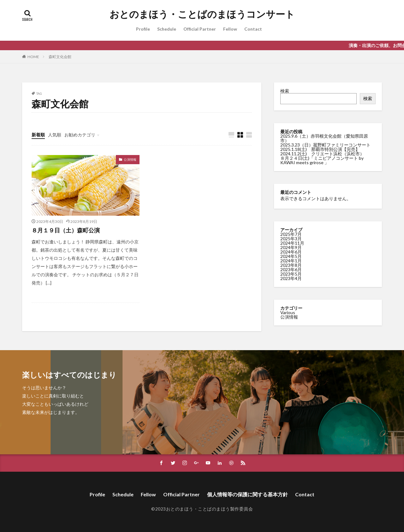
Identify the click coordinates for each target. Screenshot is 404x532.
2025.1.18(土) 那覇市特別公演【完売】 (320, 149)
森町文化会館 (60, 57)
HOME (33, 57)
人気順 (55, 135)
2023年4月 (291, 278)
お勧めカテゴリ (80, 135)
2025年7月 (291, 234)
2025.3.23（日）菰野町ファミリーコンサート (325, 145)
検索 (285, 91)
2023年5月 (291, 274)
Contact (253, 29)
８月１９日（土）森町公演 (66, 230)
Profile (143, 29)
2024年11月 (292, 243)
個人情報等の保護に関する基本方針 (247, 494)
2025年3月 (291, 238)
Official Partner (200, 29)
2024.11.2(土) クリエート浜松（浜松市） (322, 154)
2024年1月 (291, 260)
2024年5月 (291, 256)
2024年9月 (291, 247)
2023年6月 (291, 269)
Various (288, 312)
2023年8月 (291, 265)
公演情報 (130, 159)
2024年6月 (291, 251)
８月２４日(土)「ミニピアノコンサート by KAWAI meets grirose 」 (322, 160)
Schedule (167, 29)
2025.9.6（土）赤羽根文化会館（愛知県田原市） (324, 138)
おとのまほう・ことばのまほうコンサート (202, 14)
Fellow (230, 29)
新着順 (38, 135)
